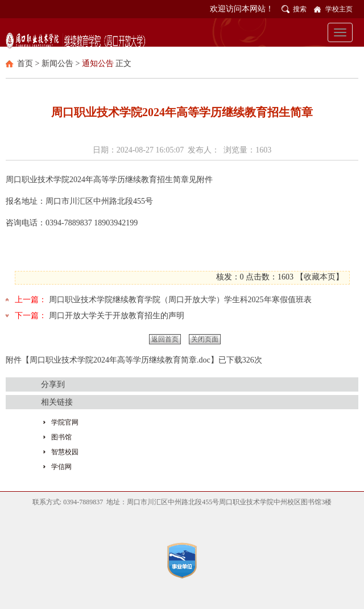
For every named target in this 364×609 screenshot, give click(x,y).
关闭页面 (205, 339)
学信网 (61, 467)
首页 (25, 63)
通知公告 (98, 63)
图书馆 (61, 437)
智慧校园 (65, 452)
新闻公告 (57, 63)
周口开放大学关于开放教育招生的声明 (117, 316)
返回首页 (165, 339)
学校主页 (339, 9)
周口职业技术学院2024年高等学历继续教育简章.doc (120, 360)
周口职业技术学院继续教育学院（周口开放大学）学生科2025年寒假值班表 (180, 300)
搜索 (300, 9)
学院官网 (65, 422)
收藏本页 (320, 277)
